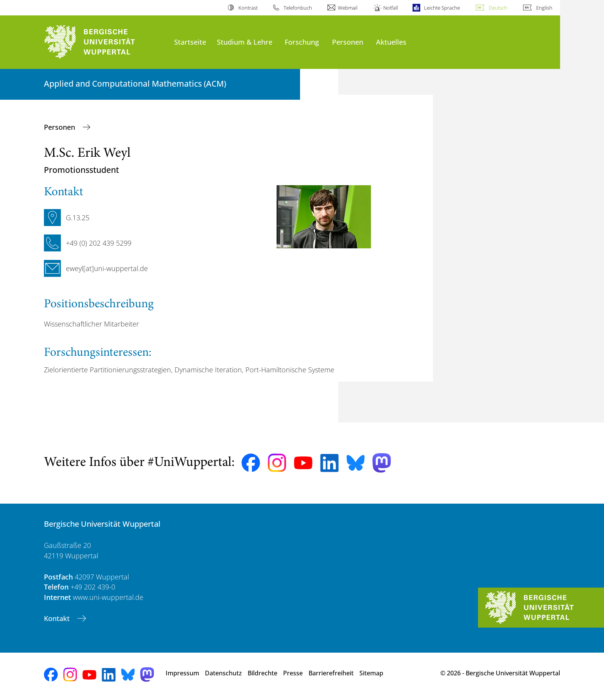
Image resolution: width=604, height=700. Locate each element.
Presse (293, 673)
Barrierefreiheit (331, 673)
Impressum (182, 673)
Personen (348, 42)
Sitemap (371, 673)
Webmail (348, 8)
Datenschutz (223, 673)
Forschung (302, 42)
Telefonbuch (298, 8)
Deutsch (498, 8)
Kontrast (248, 8)
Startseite (190, 42)
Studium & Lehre (245, 42)
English (544, 8)
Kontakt (58, 618)
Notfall (391, 8)
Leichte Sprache (442, 8)
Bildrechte (263, 673)
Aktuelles (391, 42)
